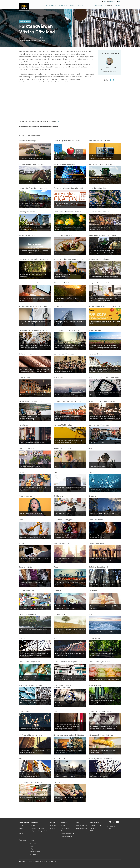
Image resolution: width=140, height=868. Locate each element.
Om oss (32, 840)
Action (21, 834)
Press (31, 846)
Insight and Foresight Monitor (40, 831)
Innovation (22, 831)
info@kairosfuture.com (114, 829)
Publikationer (94, 822)
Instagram (117, 822)
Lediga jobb (33, 849)
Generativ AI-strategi (37, 828)
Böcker (92, 831)
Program (53, 825)
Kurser (63, 825)
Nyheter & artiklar (96, 825)
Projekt (53, 822)
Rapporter (93, 828)
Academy (64, 822)
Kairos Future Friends (67, 834)
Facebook (110, 80)
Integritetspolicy (35, 852)
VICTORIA (34, 825)
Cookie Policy (34, 854)
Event (63, 831)
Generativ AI (35, 822)
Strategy (22, 828)
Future (21, 825)
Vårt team (33, 843)
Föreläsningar (65, 828)
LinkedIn (113, 80)
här (58, 121)
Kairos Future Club (67, 837)
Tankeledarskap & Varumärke (49, 127)
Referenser (22, 840)
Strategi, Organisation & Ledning (29, 127)
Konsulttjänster (24, 822)
